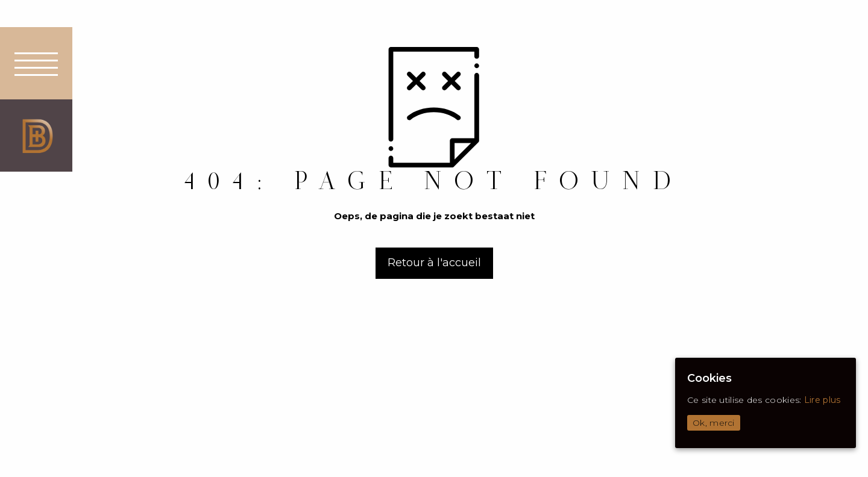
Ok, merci (714, 423)
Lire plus (822, 400)
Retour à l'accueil (434, 263)
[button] (36, 63)
